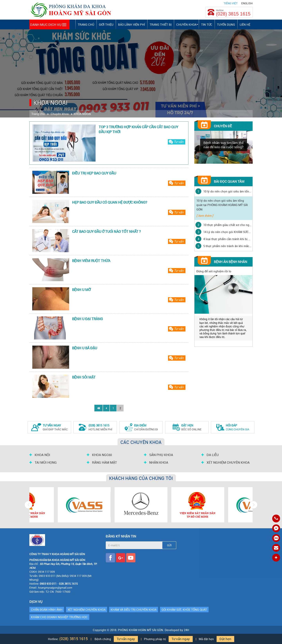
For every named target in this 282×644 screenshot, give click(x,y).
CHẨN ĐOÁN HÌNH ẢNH (47, 610)
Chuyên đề (223, 126)
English (247, 3)
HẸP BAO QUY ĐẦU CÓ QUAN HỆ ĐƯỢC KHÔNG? (110, 202)
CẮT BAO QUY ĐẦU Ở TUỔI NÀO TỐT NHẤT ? (106, 231)
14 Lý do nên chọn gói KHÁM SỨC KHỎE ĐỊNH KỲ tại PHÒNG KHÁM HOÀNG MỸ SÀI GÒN (227, 232)
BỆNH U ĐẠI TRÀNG (87, 319)
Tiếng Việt (231, 3)
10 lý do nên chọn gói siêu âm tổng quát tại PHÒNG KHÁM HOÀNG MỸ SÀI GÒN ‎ (227, 191)
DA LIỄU (210, 455)
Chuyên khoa (186, 24)
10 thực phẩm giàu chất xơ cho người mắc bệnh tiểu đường (227, 225)
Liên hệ (245, 24)
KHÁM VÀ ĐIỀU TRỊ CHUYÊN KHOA (134, 610)
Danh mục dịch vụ (48, 24)
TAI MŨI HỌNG (43, 462)
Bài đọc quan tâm (229, 181)
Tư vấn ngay (126, 639)
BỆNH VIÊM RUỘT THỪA (91, 261)
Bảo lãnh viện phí (132, 24)
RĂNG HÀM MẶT (102, 462)
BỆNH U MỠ (81, 290)
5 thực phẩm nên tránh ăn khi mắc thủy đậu (227, 246)
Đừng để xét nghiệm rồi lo (214, 271)
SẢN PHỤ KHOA (159, 455)
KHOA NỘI (40, 455)
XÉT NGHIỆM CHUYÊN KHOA (226, 462)
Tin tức (207, 24)
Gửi (169, 545)
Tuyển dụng (226, 24)
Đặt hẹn (225, 639)
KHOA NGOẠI (99, 455)
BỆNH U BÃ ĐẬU (85, 348)
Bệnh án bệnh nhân (230, 262)
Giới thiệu (106, 24)
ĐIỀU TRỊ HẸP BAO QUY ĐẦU (94, 173)
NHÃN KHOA (156, 462)
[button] (197, 24)
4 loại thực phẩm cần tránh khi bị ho (227, 239)
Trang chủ (86, 24)
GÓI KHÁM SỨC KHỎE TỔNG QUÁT (184, 610)
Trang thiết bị (161, 24)
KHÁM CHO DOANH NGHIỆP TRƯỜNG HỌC (59, 617)
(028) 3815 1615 (233, 14)
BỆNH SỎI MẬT (84, 377)
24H (187, 630)
